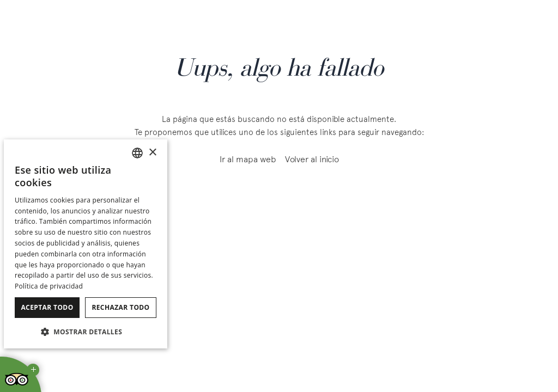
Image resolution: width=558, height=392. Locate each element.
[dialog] (86, 244)
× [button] (152, 153)
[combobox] (137, 153)
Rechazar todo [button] (120, 307)
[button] (86, 331)
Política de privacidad (49, 286)
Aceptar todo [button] (47, 307)
